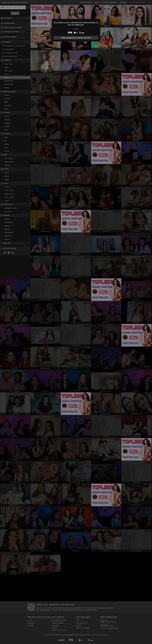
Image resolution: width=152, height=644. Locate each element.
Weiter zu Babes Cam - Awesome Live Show (76, 38)
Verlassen (76, 29)
